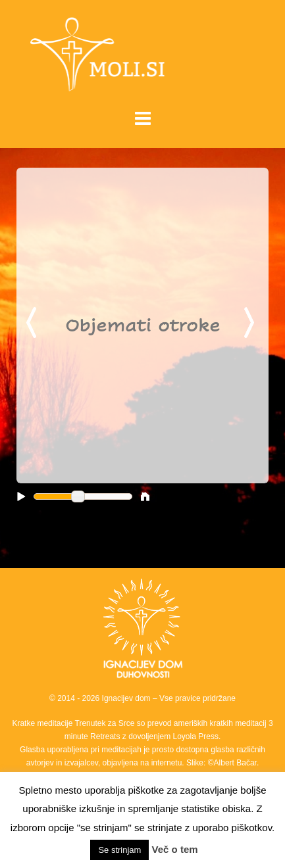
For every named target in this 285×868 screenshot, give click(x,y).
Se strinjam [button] (119, 850)
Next (251, 324)
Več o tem (175, 849)
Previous (34, 324)
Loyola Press (196, 736)
